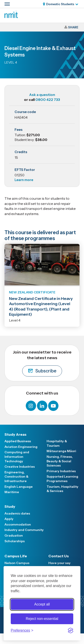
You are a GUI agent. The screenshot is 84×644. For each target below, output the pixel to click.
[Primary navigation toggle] (7, 4)
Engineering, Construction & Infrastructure (16, 477)
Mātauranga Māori (61, 451)
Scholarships (15, 541)
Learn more (24, 180)
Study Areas (15, 434)
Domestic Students (60, 4)
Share (73, 27)
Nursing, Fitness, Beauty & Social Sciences (60, 461)
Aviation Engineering (21, 447)
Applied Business (18, 441)
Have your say (59, 563)
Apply (9, 519)
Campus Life (16, 556)
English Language (19, 487)
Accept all (42, 604)
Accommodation (18, 524)
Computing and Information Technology (17, 457)
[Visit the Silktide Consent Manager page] (71, 630)
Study (10, 506)
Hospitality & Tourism (57, 443)
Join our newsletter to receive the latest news (42, 363)
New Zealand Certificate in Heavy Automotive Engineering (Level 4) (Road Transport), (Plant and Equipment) (41, 306)
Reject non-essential (42, 619)
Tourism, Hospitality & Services (62, 489)
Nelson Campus (17, 563)
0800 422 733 (48, 100)
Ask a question (42, 95)
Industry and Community (24, 530)
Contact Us (59, 556)
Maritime (12, 492)
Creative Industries (20, 467)
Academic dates (17, 513)
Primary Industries (61, 471)
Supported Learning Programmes (62, 479)
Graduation (14, 535)
